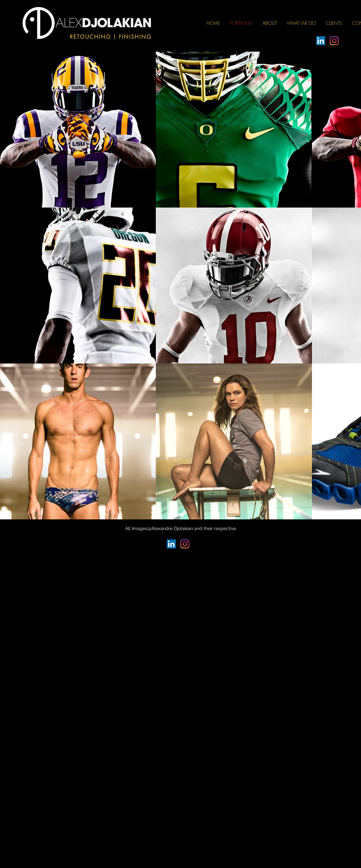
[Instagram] (334, 41)
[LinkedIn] (321, 41)
